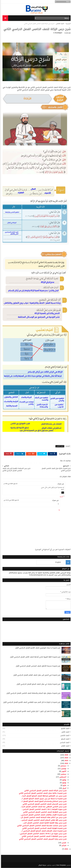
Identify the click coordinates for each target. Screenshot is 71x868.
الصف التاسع (64, 729)
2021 (65, 849)
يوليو (63, 780)
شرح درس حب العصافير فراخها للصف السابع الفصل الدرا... (43, 796)
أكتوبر (63, 771)
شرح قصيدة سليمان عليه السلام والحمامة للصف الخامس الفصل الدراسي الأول (32, 693)
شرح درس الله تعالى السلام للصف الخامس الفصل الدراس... (43, 820)
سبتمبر (62, 774)
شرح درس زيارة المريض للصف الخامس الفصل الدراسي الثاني (42, 839)
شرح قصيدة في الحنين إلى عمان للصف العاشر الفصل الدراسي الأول (36, 675)
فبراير (63, 846)
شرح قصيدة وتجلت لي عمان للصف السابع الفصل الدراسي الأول (37, 684)
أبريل (63, 788)
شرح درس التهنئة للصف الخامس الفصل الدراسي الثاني (44, 812)
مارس (63, 843)
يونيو (63, 783)
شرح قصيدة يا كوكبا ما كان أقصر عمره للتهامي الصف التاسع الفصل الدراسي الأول (31, 702)
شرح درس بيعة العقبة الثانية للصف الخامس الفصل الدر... (44, 823)
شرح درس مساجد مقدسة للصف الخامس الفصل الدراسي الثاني (41, 826)
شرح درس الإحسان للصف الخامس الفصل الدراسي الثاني (44, 804)
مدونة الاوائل (41, 865)
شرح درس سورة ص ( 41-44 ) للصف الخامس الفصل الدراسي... (42, 834)
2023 (65, 761)
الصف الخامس (59, 24)
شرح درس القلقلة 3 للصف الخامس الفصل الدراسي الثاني (43, 836)
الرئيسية (67, 24)
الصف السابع (64, 739)
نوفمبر (62, 769)
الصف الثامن (64, 732)
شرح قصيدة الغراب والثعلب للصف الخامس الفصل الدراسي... (42, 815)
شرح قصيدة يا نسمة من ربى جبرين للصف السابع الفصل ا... (43, 799)
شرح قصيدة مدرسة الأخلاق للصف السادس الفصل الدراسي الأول (37, 666)
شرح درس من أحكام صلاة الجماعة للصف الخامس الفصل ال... (42, 818)
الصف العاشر (64, 746)
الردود (60, 497)
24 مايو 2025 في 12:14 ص (10, 500)
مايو (63, 785)
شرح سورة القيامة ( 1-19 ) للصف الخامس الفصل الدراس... (43, 810)
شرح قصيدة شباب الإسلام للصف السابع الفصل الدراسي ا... (43, 831)
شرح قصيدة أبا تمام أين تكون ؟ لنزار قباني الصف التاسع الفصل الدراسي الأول (32, 711)
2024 (65, 758)
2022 (65, 763)
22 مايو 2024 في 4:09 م (10, 484)
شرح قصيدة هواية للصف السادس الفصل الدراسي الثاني (43, 828)
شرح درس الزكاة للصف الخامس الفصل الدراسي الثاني (44, 791)
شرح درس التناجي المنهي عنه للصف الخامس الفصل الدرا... (43, 807)
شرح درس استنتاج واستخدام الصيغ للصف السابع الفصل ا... (43, 801)
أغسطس (62, 777)
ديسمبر (62, 766)
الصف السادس (64, 742)
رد (62, 493)
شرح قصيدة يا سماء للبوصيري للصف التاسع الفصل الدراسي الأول (37, 648)
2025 (65, 755)
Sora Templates (60, 865)
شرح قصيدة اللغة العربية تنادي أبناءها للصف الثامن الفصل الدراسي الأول (34, 657)
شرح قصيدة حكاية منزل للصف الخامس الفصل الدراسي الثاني (42, 793)
